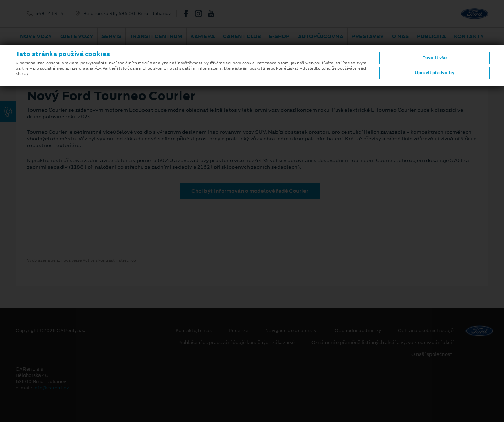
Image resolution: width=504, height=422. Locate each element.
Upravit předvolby (435, 73)
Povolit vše (435, 58)
